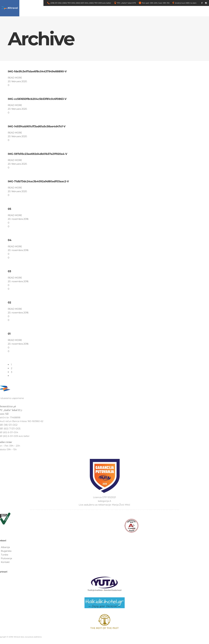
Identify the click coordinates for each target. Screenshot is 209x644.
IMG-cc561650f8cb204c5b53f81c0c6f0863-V (37, 99)
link (199, 3)
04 (10, 240)
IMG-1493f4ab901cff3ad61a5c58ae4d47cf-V (37, 126)
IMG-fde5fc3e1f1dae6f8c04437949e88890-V (37, 71)
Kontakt (5, 562)
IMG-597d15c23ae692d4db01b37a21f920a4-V (38, 154)
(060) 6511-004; (82, 3)
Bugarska (6, 551)
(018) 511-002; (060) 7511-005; (63, 3)
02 (10, 302)
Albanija (5, 547)
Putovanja (6, 558)
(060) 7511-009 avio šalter (100, 3)
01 (9, 334)
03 (10, 271)
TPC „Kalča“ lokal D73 (126, 3)
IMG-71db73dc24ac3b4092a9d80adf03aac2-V (38, 181)
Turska (5, 555)
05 (10, 209)
